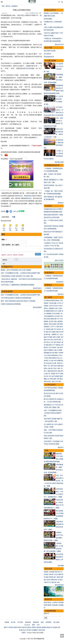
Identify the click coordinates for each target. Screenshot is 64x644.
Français (29, 633)
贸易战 (46, 306)
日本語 (41, 633)
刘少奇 (46, 376)
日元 (52, 342)
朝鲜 (51, 337)
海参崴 (58, 345)
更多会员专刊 (59, 44)
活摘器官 (52, 308)
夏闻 (60, 574)
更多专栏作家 (59, 585)
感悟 (55, 379)
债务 (45, 340)
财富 (50, 345)
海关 (55, 366)
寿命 (53, 381)
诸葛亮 (57, 376)
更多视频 (61, 566)
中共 (61, 319)
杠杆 (49, 340)
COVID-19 (60, 303)
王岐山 (55, 321)
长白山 (58, 358)
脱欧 (59, 337)
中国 (22, 15)
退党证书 (49, 627)
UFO (58, 319)
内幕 (52, 329)
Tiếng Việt (35, 633)
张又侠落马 (47, 54)
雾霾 (61, 350)
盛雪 (58, 577)
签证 (62, 366)
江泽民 (57, 327)
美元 (52, 340)
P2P (58, 350)
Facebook (27, 625)
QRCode (16, 235)
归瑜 (50, 574)
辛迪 (58, 582)
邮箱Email (46, 613)
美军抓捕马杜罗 (49, 57)
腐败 (54, 332)
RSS (38, 625)
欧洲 (40, 630)
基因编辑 (47, 353)
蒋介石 (48, 374)
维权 (56, 353)
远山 (57, 574)
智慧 (52, 379)
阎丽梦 (46, 321)
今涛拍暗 (52, 572)
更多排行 (61, 447)
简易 (56, 572)
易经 (62, 376)
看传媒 (39, 627)
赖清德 (60, 321)
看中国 (48, 334)
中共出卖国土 (56, 314)
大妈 (58, 347)
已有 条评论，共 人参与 (10, 268)
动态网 (55, 627)
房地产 (59, 342)
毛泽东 (29, 68)
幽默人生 (47, 379)
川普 (61, 300)
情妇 (47, 332)
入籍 (49, 368)
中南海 (48, 329)
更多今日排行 (59, 260)
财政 (47, 345)
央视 (58, 363)
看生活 (8, 6)
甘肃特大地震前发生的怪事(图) (11, 329)
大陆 (55, 350)
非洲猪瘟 (50, 350)
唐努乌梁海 (52, 358)
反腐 (57, 332)
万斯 (58, 324)
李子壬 (49, 582)
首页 (3, 6)
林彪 (62, 374)
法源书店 (24, 627)
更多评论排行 (37, 313)
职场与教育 (47, 605)
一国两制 (53, 334)
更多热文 (61, 294)
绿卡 (52, 368)
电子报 (13, 622)
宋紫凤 (46, 572)
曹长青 (54, 582)
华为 (50, 332)
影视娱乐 (15, 6)
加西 (43, 630)
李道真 (46, 574)
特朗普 (46, 303)
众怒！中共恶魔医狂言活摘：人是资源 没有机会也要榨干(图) (20, 298)
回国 (45, 368)
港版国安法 (51, 316)
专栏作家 (48, 569)
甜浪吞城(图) (48, 19)
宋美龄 (53, 374)
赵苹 (62, 577)
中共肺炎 (47, 300)
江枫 (45, 582)
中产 (54, 345)
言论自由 (49, 363)
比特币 (56, 340)
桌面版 (7, 622)
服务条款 (28, 622)
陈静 (47, 577)
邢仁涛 (57, 580)
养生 (60, 381)
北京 (50, 347)
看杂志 (29, 627)
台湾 (62, 345)
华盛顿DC (35, 630)
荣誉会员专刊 (50, 10)
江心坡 (51, 361)
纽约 (30, 630)
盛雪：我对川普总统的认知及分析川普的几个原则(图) (18, 326)
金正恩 (51, 321)
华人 (62, 363)
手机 (58, 379)
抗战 (59, 371)
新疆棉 (48, 311)
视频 (46, 451)
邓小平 (58, 374)
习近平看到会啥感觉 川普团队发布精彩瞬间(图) (16, 322)
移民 (45, 366)
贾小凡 (60, 572)
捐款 (42, 622)
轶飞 (53, 574)
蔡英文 (46, 347)
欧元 (49, 342)
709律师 (61, 353)
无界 (59, 627)
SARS (55, 361)
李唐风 (51, 577)
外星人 (49, 381)
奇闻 (45, 381)
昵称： (4, 263)
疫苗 (60, 311)
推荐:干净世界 (8, 627)
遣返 (59, 366)
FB (48, 337)
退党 (49, 319)
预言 (62, 379)
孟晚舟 (46, 324)
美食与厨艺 (47, 602)
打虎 (60, 332)
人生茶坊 (54, 602)
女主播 (54, 363)
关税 (50, 324)
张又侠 (55, 306)
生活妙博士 (55, 605)
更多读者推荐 (37, 332)
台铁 (56, 308)
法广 (58, 334)
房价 (61, 347)
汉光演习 (58, 316)
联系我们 (49, 622)
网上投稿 (56, 622)
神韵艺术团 (17, 627)
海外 (59, 368)
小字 (40, 13)
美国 (61, 324)
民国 (52, 371)
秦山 (45, 580)
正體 (59, 2)
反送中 (59, 329)
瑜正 (61, 580)
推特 (34, 625)
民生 (55, 368)
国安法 (53, 311)
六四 (60, 306)
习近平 (51, 306)
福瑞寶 (44, 627)
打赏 (32, 13)
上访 (45, 355)
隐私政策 (36, 622)
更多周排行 (60, 282)
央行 (62, 337)
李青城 (53, 580)
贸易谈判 (47, 327)
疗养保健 (61, 602)
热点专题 (48, 48)
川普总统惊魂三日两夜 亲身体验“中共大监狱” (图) (17, 301)
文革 (57, 381)
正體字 (24, 633)
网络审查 (55, 355)
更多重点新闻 (59, 162)
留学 (52, 366)
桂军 (55, 371)
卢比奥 (51, 303)
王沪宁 (53, 327)
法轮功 (49, 355)
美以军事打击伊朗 (50, 51)
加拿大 (55, 337)
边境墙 (54, 324)
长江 (57, 311)
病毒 (55, 303)
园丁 (55, 577)
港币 (55, 342)
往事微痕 (49, 314)
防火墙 (52, 353)
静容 (49, 580)
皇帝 (53, 376)
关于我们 (20, 622)
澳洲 (49, 371)
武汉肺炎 (56, 300)
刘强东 (54, 347)
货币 (60, 340)
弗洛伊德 (53, 319)
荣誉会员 (20, 219)
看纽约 (34, 627)
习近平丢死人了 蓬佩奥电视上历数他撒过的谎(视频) (18, 309)
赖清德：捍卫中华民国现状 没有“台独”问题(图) (16, 295)
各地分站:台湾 (24, 630)
